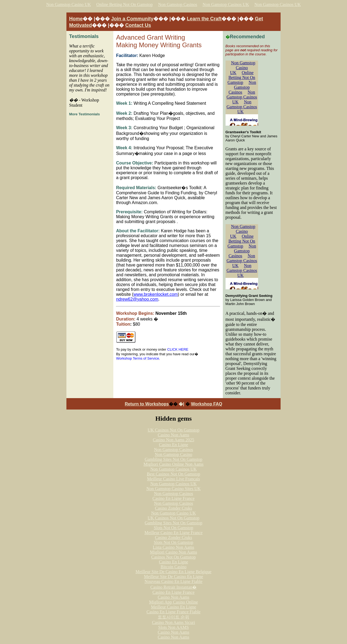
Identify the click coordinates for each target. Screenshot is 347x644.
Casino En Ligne (173, 445)
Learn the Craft (204, 19)
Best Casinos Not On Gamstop (173, 474)
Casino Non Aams (173, 435)
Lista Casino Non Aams (173, 547)
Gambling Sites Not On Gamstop (173, 459)
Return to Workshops (147, 404)
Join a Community (132, 19)
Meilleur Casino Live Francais (173, 479)
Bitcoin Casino (173, 567)
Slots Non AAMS (174, 627)
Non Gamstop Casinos (178, 4)
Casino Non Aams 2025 (173, 440)
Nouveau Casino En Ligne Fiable (173, 581)
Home (76, 19)
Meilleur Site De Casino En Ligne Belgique (173, 572)
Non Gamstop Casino (173, 454)
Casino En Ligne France (173, 498)
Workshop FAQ (206, 404)
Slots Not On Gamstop (173, 528)
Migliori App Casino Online (173, 602)
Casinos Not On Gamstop (173, 557)
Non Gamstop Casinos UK (226, 4)
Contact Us (138, 25)
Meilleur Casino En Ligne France (173, 533)
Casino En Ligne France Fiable (173, 612)
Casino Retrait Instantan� (174, 587)
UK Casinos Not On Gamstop (173, 430)
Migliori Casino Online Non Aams (173, 464)
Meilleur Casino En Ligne (174, 607)
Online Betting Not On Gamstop (124, 4)
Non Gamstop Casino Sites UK (173, 489)
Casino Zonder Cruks (174, 508)
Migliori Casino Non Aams (173, 552)
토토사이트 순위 (173, 617)
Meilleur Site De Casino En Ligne (173, 577)
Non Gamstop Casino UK (68, 4)
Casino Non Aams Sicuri (174, 622)
